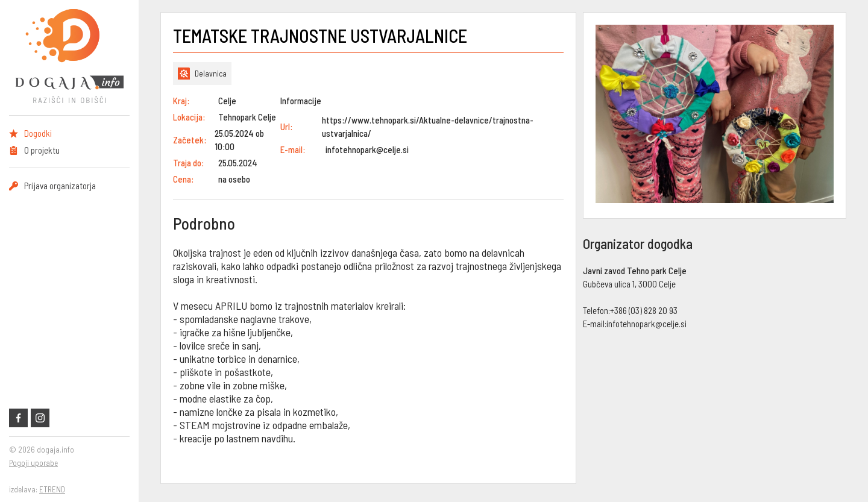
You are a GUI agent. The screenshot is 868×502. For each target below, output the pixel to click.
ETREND (52, 489)
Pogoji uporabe (33, 463)
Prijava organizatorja (60, 186)
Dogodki (38, 133)
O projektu (42, 150)
